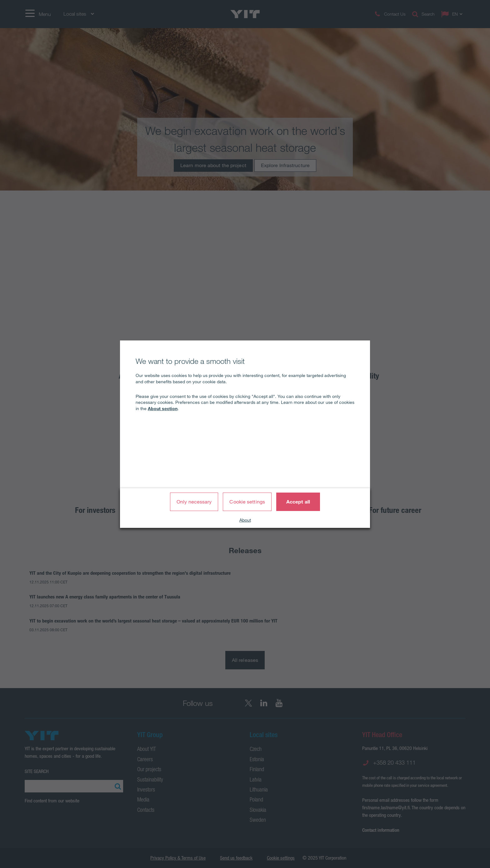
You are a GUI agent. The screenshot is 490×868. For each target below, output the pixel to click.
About (245, 520)
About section (163, 409)
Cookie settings (247, 502)
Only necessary (194, 502)
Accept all (298, 502)
